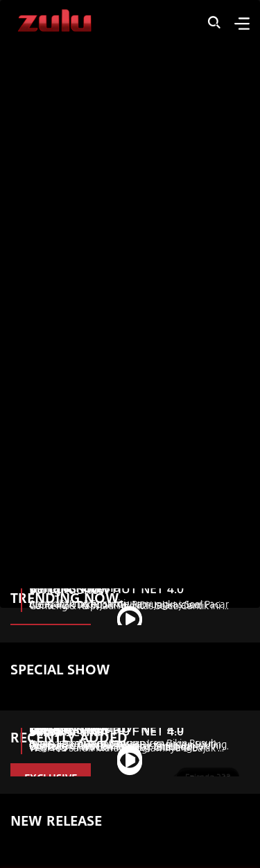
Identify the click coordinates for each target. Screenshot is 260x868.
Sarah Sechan (69, 732)
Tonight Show (69, 589)
